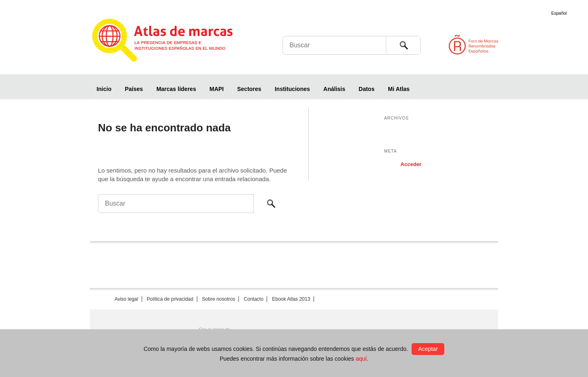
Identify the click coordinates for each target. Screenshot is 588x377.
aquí (361, 359)
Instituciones (292, 89)
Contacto (254, 299)
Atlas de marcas (173, 42)
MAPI (217, 89)
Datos (366, 89)
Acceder (411, 164)
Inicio (104, 89)
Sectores (249, 89)
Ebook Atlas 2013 (291, 299)
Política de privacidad (170, 299)
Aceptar (428, 349)
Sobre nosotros (219, 299)
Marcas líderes (176, 89)
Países (134, 89)
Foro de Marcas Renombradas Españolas (553, 45)
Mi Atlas (399, 89)
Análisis (334, 89)
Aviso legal (126, 299)
